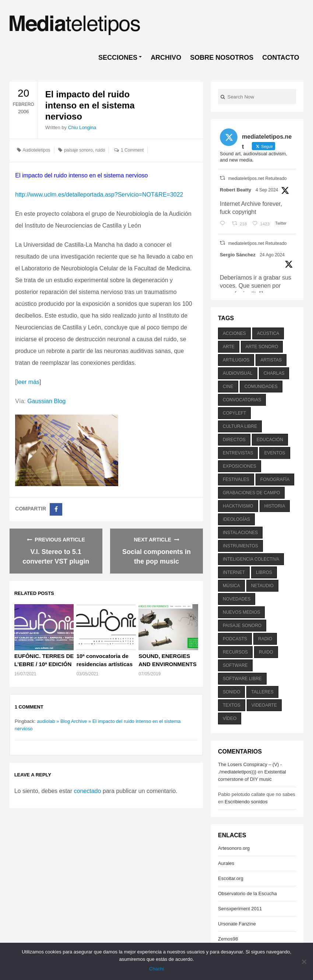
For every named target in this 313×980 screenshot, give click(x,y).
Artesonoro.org (234, 848)
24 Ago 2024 (272, 255)
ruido (100, 150)
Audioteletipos (36, 150)
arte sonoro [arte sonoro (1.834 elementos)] (262, 347)
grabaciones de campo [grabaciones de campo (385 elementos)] (251, 493)
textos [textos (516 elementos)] (232, 705)
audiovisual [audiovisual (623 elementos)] (238, 373)
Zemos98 (228, 939)
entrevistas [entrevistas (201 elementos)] (238, 453)
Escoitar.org (231, 878)
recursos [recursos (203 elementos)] (235, 652)
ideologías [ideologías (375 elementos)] (236, 519)
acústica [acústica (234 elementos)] (268, 333)
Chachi (156, 969)
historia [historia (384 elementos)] (275, 506)
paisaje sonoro (78, 150)
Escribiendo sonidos (246, 802)
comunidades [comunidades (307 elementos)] (261, 387)
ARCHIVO (166, 58)
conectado (88, 791)
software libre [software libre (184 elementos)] (242, 679)
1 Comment (132, 150)
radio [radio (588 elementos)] (265, 639)
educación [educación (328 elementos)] (270, 440)
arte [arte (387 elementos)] (229, 347)
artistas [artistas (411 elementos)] (271, 360)
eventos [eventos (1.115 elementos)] (275, 453)
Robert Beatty (235, 190)
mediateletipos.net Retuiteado (258, 179)
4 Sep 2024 (267, 190)
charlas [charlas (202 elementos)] (274, 373)
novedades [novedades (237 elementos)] (237, 599)
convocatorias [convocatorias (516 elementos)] (242, 400)
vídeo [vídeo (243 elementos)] (230, 718)
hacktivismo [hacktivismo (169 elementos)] (238, 506)
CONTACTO (281, 58)
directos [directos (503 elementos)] (234, 440)
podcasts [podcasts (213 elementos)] (235, 639)
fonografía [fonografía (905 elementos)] (275, 479)
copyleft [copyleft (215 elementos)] (234, 413)
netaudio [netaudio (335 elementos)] (262, 586)
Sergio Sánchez (238, 255)
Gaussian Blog (46, 401)
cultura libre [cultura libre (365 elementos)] (240, 426)
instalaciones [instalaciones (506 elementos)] (240, 533)
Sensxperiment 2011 (240, 909)
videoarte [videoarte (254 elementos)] (264, 705)
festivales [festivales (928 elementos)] (236, 479)
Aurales (226, 863)
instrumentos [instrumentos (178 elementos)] (240, 546)
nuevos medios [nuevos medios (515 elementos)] (241, 612)
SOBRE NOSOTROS (222, 58)
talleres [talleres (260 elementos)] (262, 692)
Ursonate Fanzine (237, 924)
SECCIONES (118, 58)
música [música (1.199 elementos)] (231, 586)
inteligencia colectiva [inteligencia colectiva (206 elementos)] (251, 559)
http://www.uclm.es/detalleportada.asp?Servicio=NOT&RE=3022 (99, 195)
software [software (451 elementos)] (235, 665)
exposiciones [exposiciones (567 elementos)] (240, 466)
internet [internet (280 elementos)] (234, 572)
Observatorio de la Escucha (247, 894)
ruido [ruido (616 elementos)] (266, 652)
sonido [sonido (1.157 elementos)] (231, 692)
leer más (28, 382)
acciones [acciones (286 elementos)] (234, 333)
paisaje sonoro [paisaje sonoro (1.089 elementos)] (242, 626)
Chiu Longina (82, 127)
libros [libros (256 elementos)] (264, 572)
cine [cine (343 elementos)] (228, 387)
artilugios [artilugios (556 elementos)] (236, 360)
